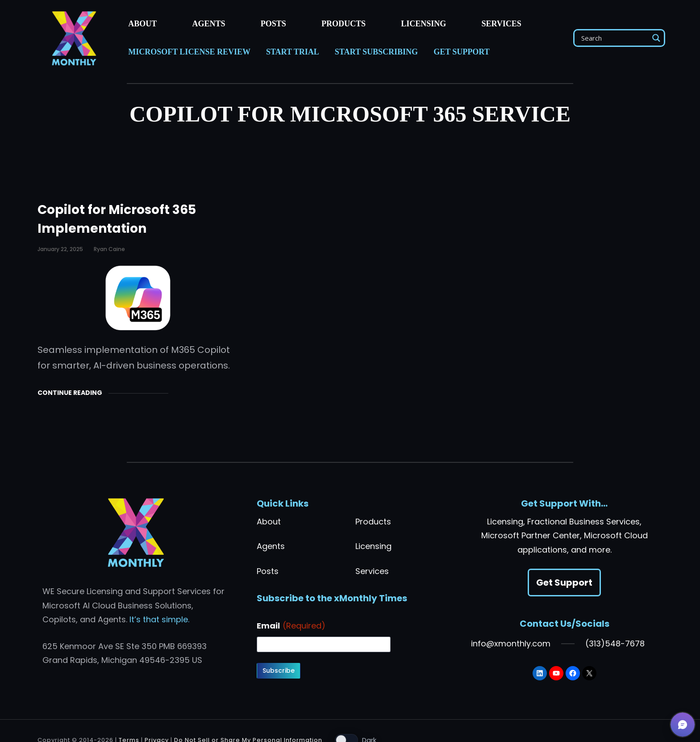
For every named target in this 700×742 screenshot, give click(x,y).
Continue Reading (70, 393)
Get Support (564, 583)
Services (372, 571)
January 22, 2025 (60, 249)
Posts (268, 571)
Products (373, 522)
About (269, 522)
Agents (271, 546)
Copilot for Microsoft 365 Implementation (117, 219)
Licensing (373, 546)
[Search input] (614, 38)
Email (291, 626)
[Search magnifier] (656, 38)
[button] (683, 725)
